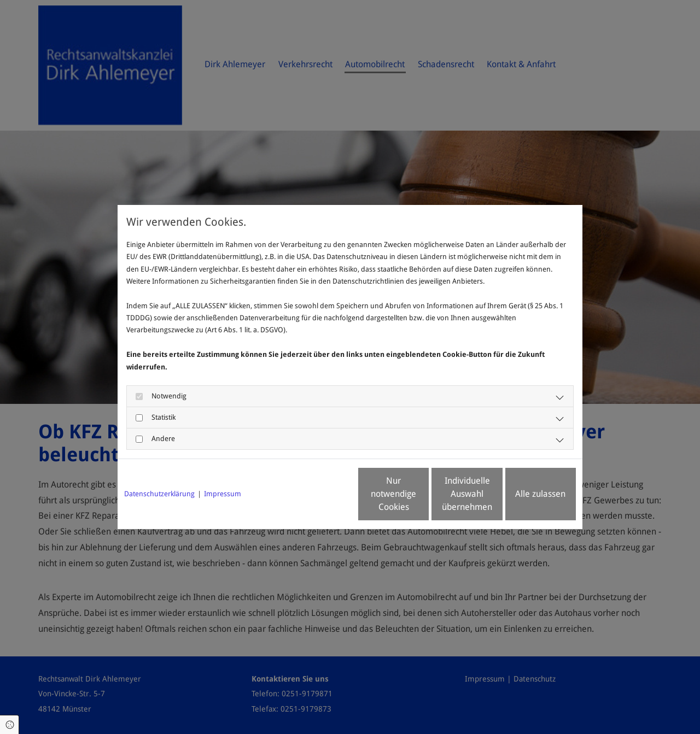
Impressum (223, 494)
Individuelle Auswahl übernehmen (422, 494)
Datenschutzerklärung (159, 494)
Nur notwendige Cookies (318, 494)
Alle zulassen (526, 494)
